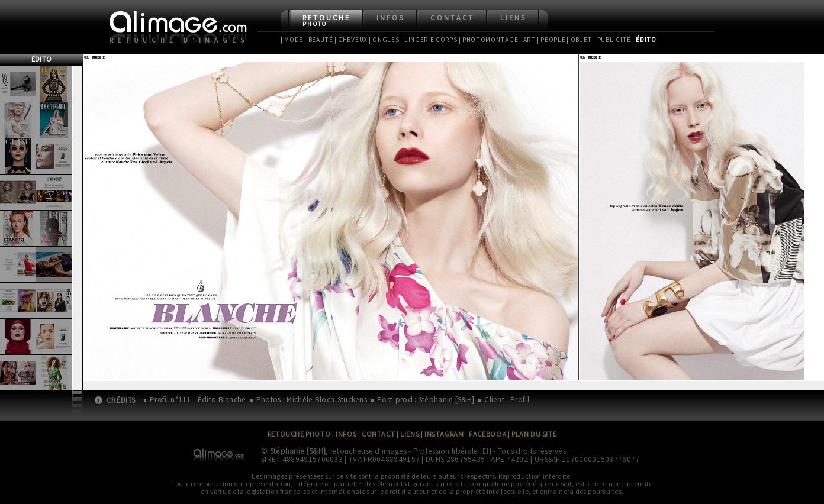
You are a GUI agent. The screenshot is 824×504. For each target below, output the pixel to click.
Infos (390, 17)
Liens (513, 17)
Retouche (326, 20)
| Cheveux (351, 40)
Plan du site (534, 434)
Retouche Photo (299, 434)
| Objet (579, 40)
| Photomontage (489, 40)
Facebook (487, 434)
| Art (527, 40)
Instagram (444, 434)
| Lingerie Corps (429, 40)
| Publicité (612, 40)
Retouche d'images (179, 40)
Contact (452, 17)
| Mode (292, 40)
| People (551, 40)
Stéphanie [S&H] (298, 451)
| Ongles (384, 40)
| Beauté (319, 40)
